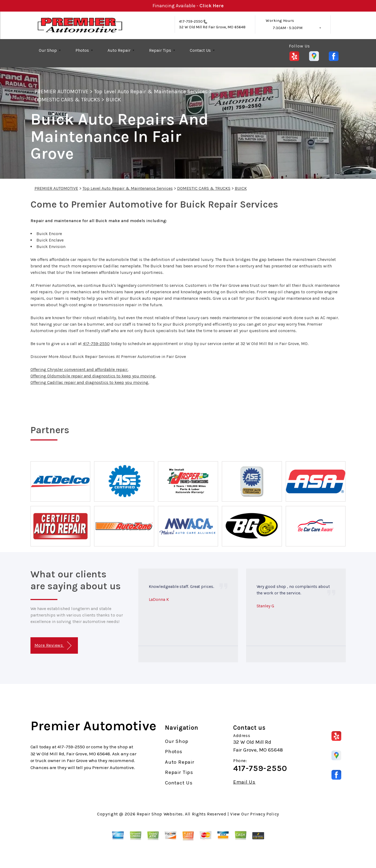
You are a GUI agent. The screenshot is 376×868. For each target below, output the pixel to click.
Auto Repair (119, 50)
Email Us (244, 782)
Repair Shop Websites (160, 814)
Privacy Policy (265, 814)
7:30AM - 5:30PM (288, 28)
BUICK (113, 100)
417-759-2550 (191, 21)
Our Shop (48, 50)
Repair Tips (160, 50)
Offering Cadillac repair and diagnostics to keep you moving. (90, 382)
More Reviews (53, 646)
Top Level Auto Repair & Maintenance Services (151, 92)
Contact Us (200, 50)
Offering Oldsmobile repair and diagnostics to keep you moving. (93, 376)
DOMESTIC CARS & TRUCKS (67, 100)
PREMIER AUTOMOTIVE (62, 92)
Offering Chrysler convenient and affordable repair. (79, 369)
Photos (82, 50)
